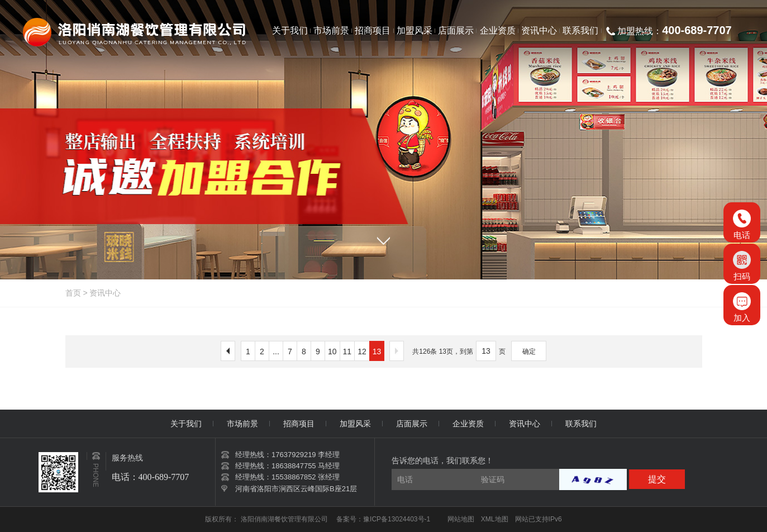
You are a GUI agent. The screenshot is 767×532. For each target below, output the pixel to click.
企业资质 (468, 424)
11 (347, 351)
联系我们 (581, 424)
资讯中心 (105, 293)
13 (377, 351)
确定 (529, 351)
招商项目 (299, 424)
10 (332, 351)
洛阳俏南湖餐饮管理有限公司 (285, 519)
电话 (742, 225)
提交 (657, 479)
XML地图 (495, 519)
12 (362, 351)
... (276, 351)
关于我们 (186, 424)
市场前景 (242, 424)
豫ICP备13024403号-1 (397, 519)
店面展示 (412, 424)
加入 (742, 307)
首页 (73, 293)
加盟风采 (355, 424)
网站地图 (461, 519)
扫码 (742, 266)
